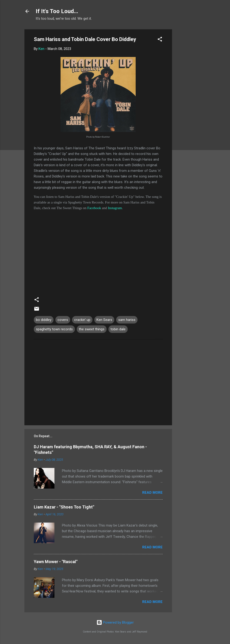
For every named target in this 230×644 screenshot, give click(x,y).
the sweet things (92, 329)
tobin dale (118, 329)
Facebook (94, 208)
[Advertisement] (191, 100)
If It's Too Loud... (57, 11)
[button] (160, 40)
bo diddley (44, 320)
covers (63, 320)
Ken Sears (104, 320)
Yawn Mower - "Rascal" (56, 562)
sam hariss (127, 320)
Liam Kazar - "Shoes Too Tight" (64, 507)
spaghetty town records (54, 329)
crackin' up (82, 320)
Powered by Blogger (115, 622)
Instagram (115, 208)
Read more (152, 493)
